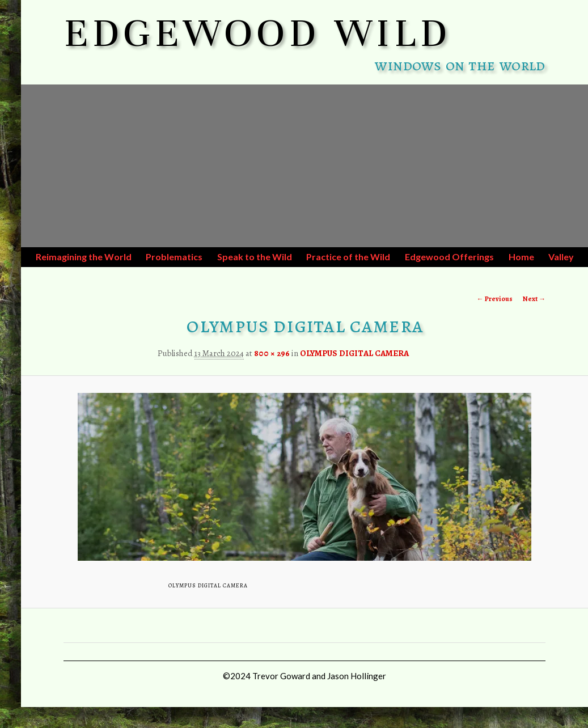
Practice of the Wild (348, 257)
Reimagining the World (84, 257)
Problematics (174, 257)
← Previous (495, 299)
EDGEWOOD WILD (258, 33)
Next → (534, 299)
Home (521, 257)
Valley (561, 257)
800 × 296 (272, 353)
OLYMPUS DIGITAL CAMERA (354, 353)
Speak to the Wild (255, 257)
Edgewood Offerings (449, 257)
